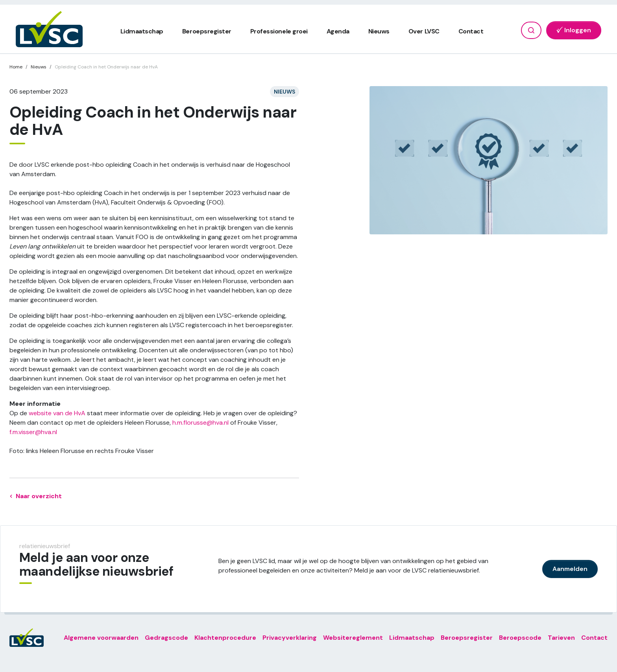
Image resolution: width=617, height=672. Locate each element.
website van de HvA (57, 413)
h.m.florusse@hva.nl (200, 423)
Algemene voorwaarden (101, 638)
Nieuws (379, 31)
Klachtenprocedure (225, 638)
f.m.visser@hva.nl (33, 432)
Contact (471, 31)
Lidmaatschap (142, 31)
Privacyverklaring (290, 638)
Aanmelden (570, 569)
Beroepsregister (207, 31)
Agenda (338, 31)
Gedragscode (166, 638)
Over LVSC (424, 31)
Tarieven (561, 638)
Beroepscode (520, 638)
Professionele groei (279, 31)
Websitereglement (353, 638)
